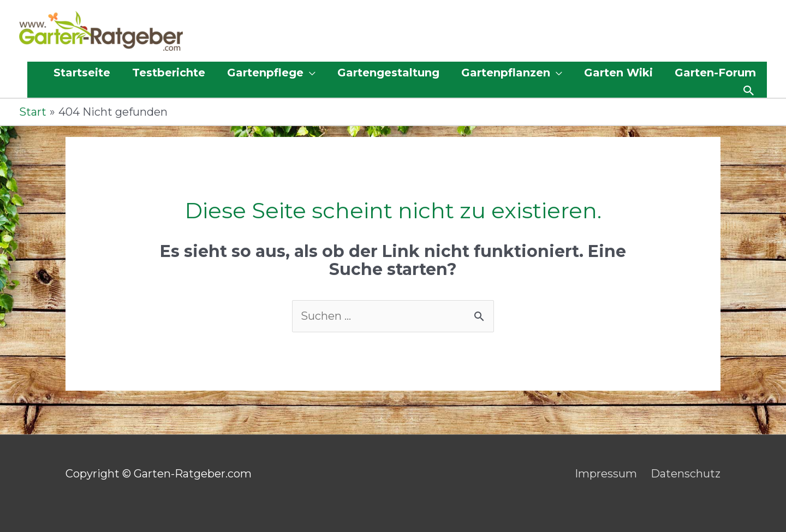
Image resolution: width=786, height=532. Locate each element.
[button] (749, 91)
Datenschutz (686, 474)
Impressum (606, 474)
